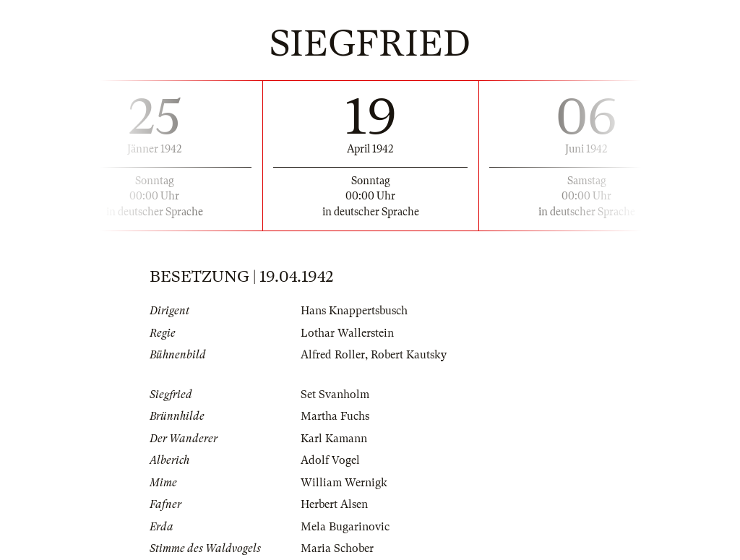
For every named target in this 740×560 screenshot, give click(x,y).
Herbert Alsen (334, 504)
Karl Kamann (334, 439)
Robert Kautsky (409, 355)
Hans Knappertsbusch (354, 311)
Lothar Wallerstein (347, 333)
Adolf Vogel (330, 460)
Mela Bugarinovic (345, 527)
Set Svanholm (335, 395)
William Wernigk (344, 483)
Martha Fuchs (335, 416)
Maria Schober (337, 548)
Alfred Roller (333, 355)
